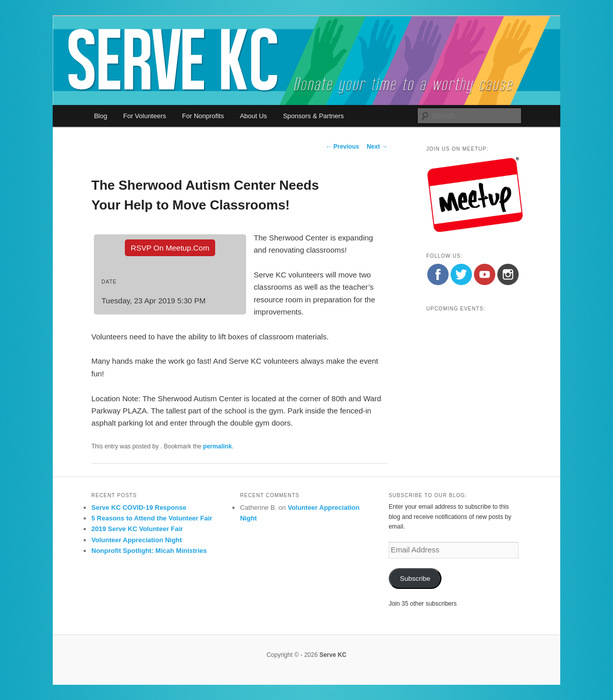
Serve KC (333, 655)
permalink (217, 446)
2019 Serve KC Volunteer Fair (137, 529)
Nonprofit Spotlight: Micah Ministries (149, 551)
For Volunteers (145, 116)
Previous (343, 147)
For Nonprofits (203, 116)
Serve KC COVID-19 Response (139, 508)
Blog (100, 116)
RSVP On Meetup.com (170, 248)
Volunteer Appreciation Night (137, 540)
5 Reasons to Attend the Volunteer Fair (152, 518)
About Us (253, 116)
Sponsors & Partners (314, 116)
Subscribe (415, 579)
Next (377, 147)
